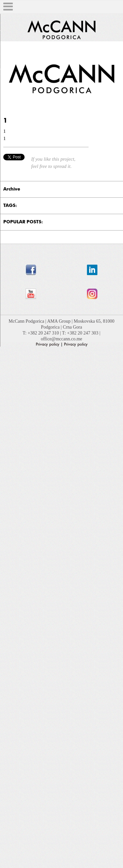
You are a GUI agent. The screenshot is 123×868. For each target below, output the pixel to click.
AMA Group (60, 321)
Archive (12, 189)
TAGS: (10, 206)
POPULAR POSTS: (23, 222)
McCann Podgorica (27, 321)
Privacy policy (48, 344)
